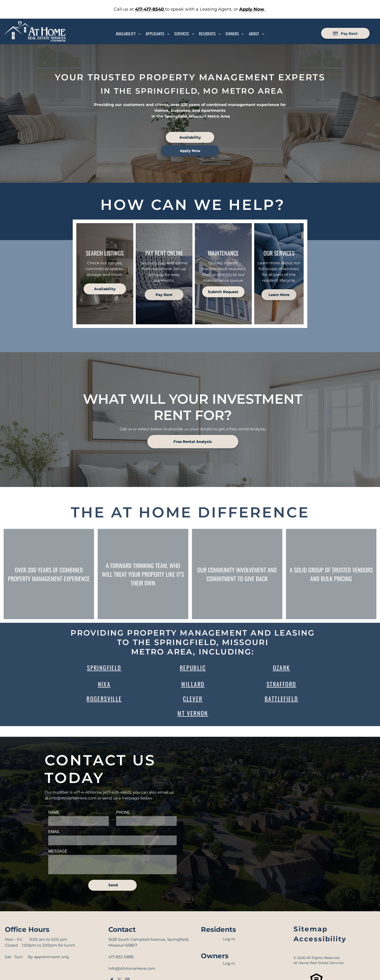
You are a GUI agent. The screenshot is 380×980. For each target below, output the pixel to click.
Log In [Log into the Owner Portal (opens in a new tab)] (229, 963)
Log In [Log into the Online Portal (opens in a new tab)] (229, 939)
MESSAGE (58, 851)
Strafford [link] (281, 684)
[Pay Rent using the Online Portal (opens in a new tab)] (345, 33)
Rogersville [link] (104, 699)
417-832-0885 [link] (121, 957)
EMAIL (54, 832)
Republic (193, 668)
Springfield (104, 668)
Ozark (281, 668)
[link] (150, 9)
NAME (54, 812)
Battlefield (281, 699)
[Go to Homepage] (35, 24)
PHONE (123, 812)
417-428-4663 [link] (117, 792)
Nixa (104, 684)
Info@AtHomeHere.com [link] (73, 798)
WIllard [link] (193, 684)
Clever (193, 699)
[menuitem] (128, 34)
